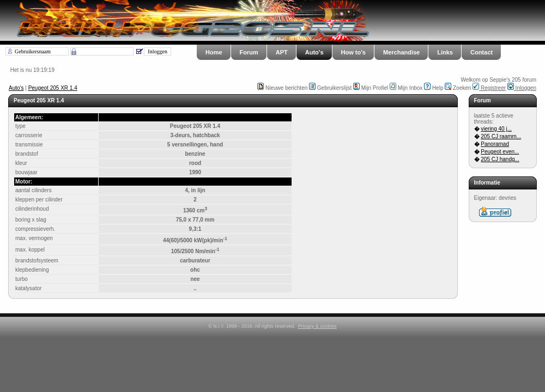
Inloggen (522, 88)
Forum (249, 52)
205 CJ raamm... (501, 136)
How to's (353, 52)
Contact (482, 52)
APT (282, 52)
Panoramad (495, 144)
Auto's (314, 52)
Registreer (489, 88)
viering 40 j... (496, 129)
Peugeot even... (500, 152)
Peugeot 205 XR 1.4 (53, 88)
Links (445, 52)
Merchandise (401, 52)
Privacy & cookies (317, 326)
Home (214, 52)
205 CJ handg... (500, 159)
